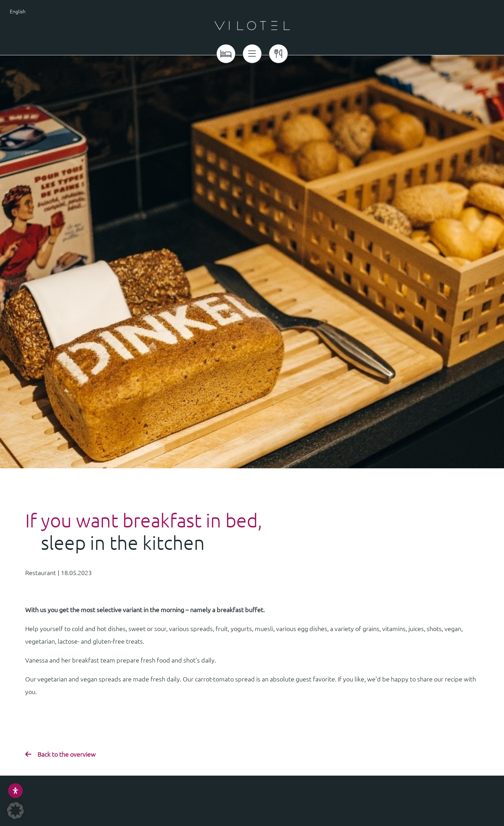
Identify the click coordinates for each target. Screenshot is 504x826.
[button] (15, 811)
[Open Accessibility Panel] (15, 791)
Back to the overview (66, 754)
